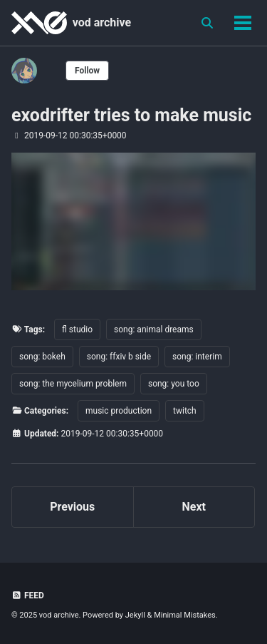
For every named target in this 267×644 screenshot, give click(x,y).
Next (194, 507)
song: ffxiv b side (119, 357)
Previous (72, 507)
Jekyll (135, 615)
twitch (185, 411)
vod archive (102, 22)
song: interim (197, 357)
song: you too (174, 384)
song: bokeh (42, 357)
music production (119, 411)
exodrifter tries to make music (131, 115)
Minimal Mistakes (185, 615)
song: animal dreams (154, 329)
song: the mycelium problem (73, 384)
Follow (87, 71)
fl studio (77, 329)
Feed (28, 596)
